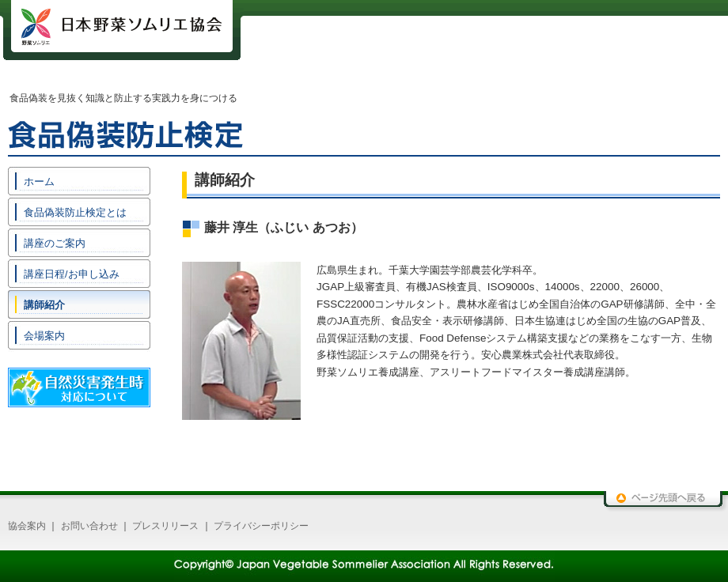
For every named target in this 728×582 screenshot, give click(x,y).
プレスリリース (165, 526)
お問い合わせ (89, 526)
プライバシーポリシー (261, 526)
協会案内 (27, 526)
